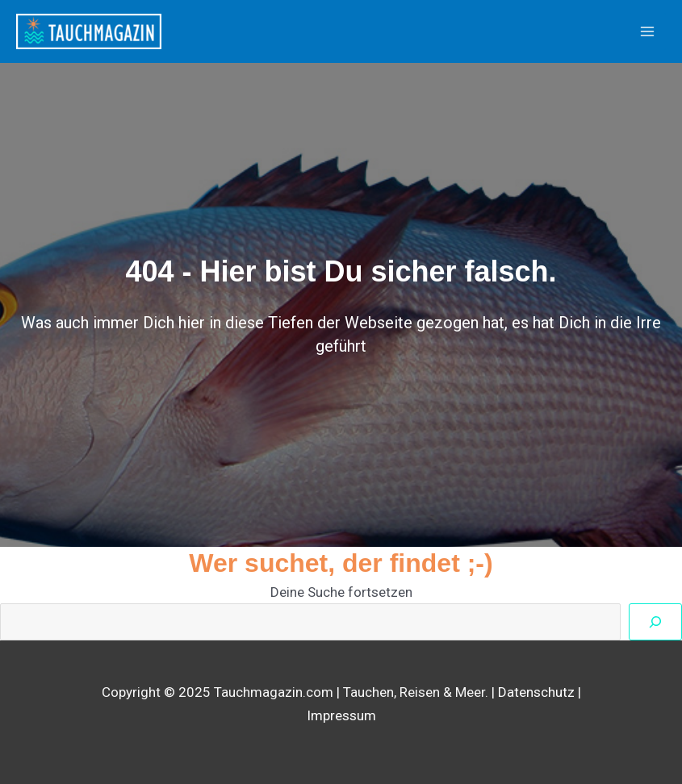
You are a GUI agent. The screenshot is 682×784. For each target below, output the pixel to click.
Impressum (341, 715)
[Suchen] (655, 622)
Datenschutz (536, 692)
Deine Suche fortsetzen (341, 592)
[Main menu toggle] (648, 31)
